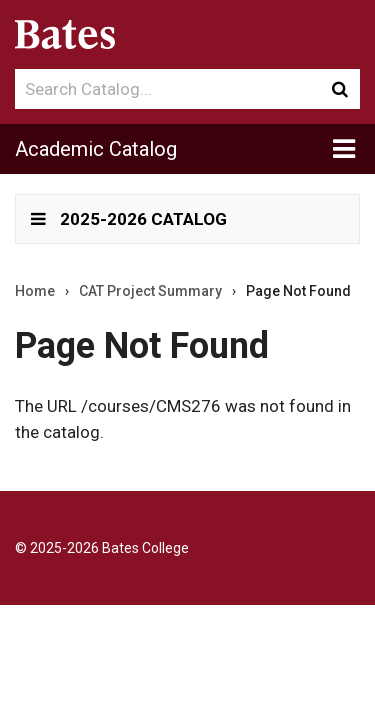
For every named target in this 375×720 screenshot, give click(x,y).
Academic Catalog (96, 149)
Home (35, 291)
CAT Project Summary (150, 291)
